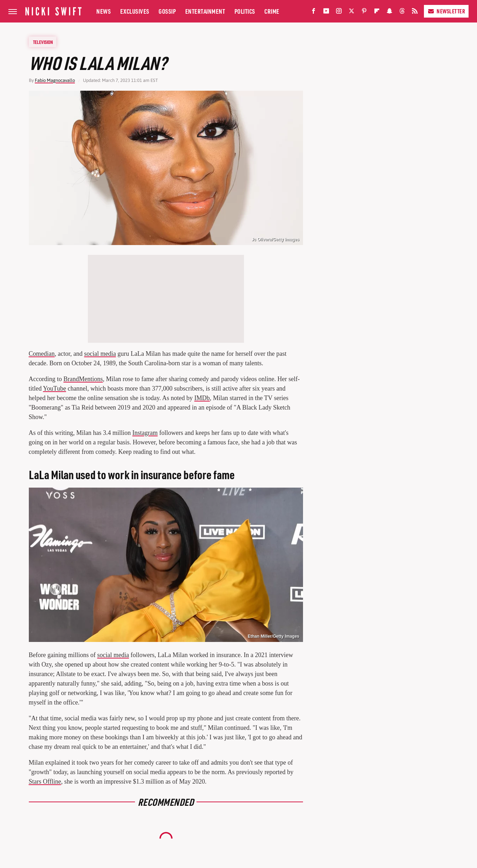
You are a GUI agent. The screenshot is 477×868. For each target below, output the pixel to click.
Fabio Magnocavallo (55, 80)
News (104, 11)
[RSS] (415, 12)
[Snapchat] (389, 12)
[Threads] (402, 12)
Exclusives (135, 11)
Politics (245, 11)
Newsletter (446, 11)
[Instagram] (339, 12)
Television (43, 42)
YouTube (54, 388)
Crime (272, 11)
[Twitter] (352, 12)
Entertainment (205, 11)
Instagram (145, 433)
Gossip (167, 11)
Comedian (42, 354)
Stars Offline (45, 782)
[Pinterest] (364, 12)
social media (100, 354)
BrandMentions (83, 379)
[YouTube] (326, 12)
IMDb (202, 398)
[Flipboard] (377, 12)
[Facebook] (314, 12)
